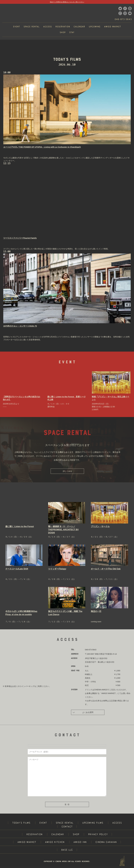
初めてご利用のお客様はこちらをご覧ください (67, 2)
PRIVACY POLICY (98, 835)
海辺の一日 (96, 611)
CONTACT (67, 827)
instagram (130, 8)
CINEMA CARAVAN (106, 842)
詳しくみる (67, 471)
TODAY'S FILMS (21, 823)
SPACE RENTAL (65, 823)
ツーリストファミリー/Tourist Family (20, 238)
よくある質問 (83, 712)
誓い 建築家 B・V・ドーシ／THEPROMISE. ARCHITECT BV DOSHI (63, 530)
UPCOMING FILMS (93, 823)
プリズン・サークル (100, 526)
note (120, 13)
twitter (120, 8)
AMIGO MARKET (27, 842)
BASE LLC (67, 850)
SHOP (76, 835)
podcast (125, 13)
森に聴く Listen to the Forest (20, 526)
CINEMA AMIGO (11, 13)
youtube (130, 13)
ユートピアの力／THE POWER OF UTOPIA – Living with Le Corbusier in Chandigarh (42, 147)
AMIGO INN (80, 842)
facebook (125, 8)
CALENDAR (58, 835)
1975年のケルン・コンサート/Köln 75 (20, 326)
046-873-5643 (123, 19)
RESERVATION (34, 835)
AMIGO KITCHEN (55, 842)
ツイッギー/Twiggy (57, 569)
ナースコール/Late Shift (17, 569)
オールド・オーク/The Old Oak (106, 569)
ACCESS (117, 823)
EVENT (43, 823)
